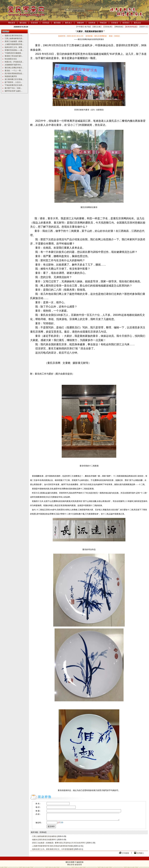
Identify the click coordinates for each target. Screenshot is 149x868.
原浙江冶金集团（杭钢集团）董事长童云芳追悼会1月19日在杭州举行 (59, 844)
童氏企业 (137, 23)
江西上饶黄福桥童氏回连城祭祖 (44, 838)
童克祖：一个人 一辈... (13, 71)
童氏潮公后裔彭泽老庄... (14, 68)
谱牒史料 (80, 23)
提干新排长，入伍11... (13, 82)
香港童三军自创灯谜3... (14, 56)
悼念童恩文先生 (11, 59)
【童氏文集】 (97, 27)
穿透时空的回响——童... (14, 50)
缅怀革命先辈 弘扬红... (13, 91)
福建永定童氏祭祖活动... (14, 36)
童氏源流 (23, 23)
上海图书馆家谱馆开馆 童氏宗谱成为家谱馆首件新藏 (52, 847)
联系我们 (126, 23)
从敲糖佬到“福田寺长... (14, 65)
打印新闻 (125, 854)
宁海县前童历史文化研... (14, 85)
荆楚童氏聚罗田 (11, 76)
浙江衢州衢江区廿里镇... (14, 79)
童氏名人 (69, 23)
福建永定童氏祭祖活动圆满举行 (44, 841)
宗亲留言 (115, 23)
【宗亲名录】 (108, 27)
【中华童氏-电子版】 (84, 27)
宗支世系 (34, 23)
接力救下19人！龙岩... (13, 88)
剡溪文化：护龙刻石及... (14, 62)
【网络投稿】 (119, 27)
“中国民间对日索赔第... (14, 53)
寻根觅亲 (103, 23)
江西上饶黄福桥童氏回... (14, 38)
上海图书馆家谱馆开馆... (14, 44)
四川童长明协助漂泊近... (14, 73)
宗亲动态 (46, 23)
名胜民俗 (92, 23)
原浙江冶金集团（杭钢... (14, 41)
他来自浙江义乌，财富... (14, 47)
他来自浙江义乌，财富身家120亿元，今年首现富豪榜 (53, 851)
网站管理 (71, 866)
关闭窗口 (140, 854)
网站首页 (12, 23)
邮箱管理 (78, 866)
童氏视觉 (57, 23)
